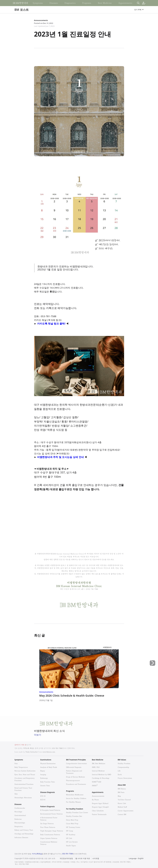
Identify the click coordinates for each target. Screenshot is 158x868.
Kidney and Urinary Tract (24, 830)
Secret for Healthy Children (76, 798)
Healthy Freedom (124, 763)
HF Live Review (72, 842)
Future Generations (125, 778)
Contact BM (122, 814)
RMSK (95, 786)
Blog (119, 796)
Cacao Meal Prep (72, 823)
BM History (122, 789)
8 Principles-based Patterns (50, 810)
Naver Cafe (122, 803)
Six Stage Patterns (47, 823)
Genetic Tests (45, 786)
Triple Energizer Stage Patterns (52, 831)
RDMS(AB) (97, 782)
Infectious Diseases (21, 837)
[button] (152, 675)
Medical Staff (122, 807)
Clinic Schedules (98, 811)
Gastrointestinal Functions (24, 784)
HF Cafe (69, 838)
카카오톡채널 (37, 854)
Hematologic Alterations (23, 798)
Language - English (136, 858)
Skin (16, 794)
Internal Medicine (98, 771)
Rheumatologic (20, 823)
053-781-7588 (57, 748)
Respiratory (19, 826)
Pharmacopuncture (73, 780)
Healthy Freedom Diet (74, 816)
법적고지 (93, 857)
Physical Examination (48, 763)
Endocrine (18, 819)
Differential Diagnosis (74, 767)
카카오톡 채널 (28, 748)
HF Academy (71, 835)
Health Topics (71, 846)
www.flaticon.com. (49, 752)
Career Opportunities (126, 811)
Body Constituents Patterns (50, 835)
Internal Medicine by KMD (102, 774)
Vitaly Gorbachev (32, 752)
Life (119, 771)
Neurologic (18, 812)
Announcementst (98, 796)
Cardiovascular (20, 808)
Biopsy (43, 771)
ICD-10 (43, 796)
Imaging (43, 774)
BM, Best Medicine (99, 763)
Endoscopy (44, 778)
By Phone (95, 800)
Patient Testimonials (99, 814)
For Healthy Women (73, 802)
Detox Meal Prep (72, 820)
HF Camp (70, 831)
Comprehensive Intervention (76, 763)
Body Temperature (21, 767)
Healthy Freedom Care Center (77, 812)
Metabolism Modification (75, 795)
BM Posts (121, 792)
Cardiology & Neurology (101, 778)
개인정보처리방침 (66, 858)
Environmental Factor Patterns (51, 814)
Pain (16, 763)
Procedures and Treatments (76, 784)
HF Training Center (73, 827)
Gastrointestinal (20, 815)
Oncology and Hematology (24, 834)
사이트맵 (96, 858)
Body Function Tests (47, 782)
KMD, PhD (96, 767)
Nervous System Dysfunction (25, 771)
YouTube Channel (124, 800)
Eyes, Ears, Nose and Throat (25, 774)
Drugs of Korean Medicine (75, 777)
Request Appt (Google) (100, 807)
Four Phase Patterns (48, 827)
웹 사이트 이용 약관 (83, 858)
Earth (120, 774)
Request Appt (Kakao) (100, 803)
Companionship (123, 767)
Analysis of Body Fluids (49, 767)
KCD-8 (43, 800)
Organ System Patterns (49, 838)
